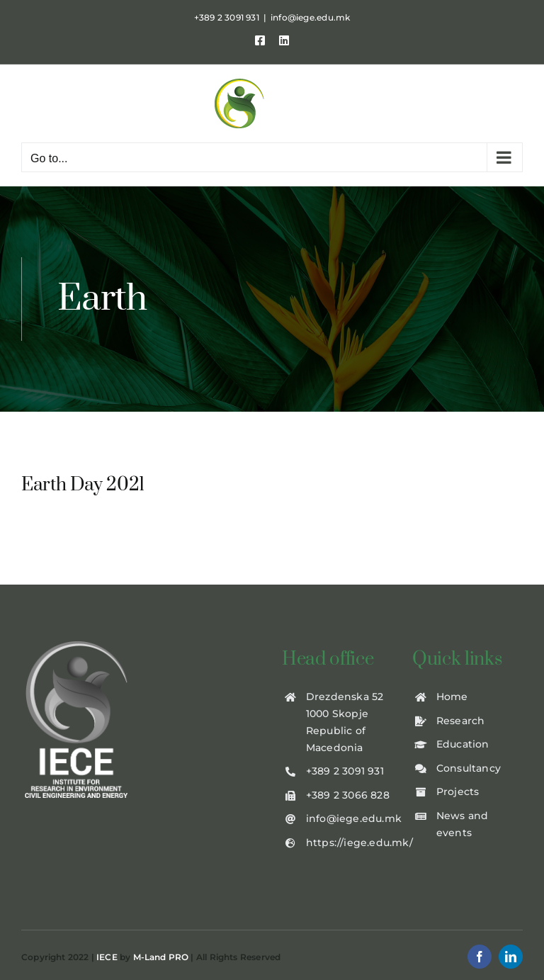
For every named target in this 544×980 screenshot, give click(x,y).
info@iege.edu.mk (310, 17)
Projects (458, 792)
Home (452, 697)
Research (461, 721)
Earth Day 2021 (83, 485)
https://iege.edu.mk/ (359, 843)
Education (463, 744)
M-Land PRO (161, 957)
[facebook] (480, 957)
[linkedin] (511, 957)
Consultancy (469, 768)
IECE (107, 957)
